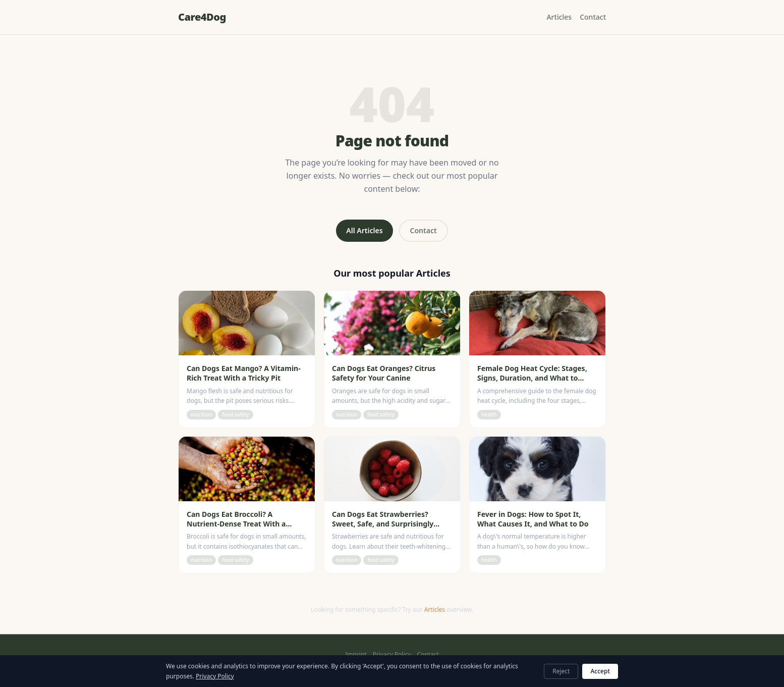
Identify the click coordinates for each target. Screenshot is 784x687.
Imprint (356, 655)
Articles (559, 17)
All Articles (364, 230)
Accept (600, 671)
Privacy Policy (392, 655)
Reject (561, 671)
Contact (593, 17)
